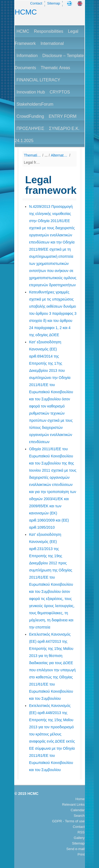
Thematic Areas (55, 68)
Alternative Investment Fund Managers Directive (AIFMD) (59, 155)
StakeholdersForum (35, 104)
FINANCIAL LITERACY (39, 80)
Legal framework (32, 162)
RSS (81, 832)
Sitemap (53, 3)
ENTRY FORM (62, 116)
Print (81, 854)
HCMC (26, 12)
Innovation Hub (31, 92)
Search (79, 816)
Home (80, 799)
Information (27, 56)
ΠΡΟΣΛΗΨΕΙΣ (30, 128)
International (52, 43)
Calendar (78, 810)
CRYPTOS (60, 92)
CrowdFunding (30, 116)
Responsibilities (48, 31)
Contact (36, 3)
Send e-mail (75, 849)
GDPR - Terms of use (68, 821)
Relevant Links (73, 804)
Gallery (79, 838)
